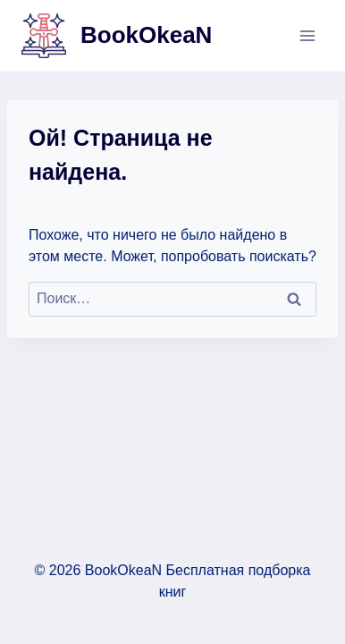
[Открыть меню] (307, 35)
